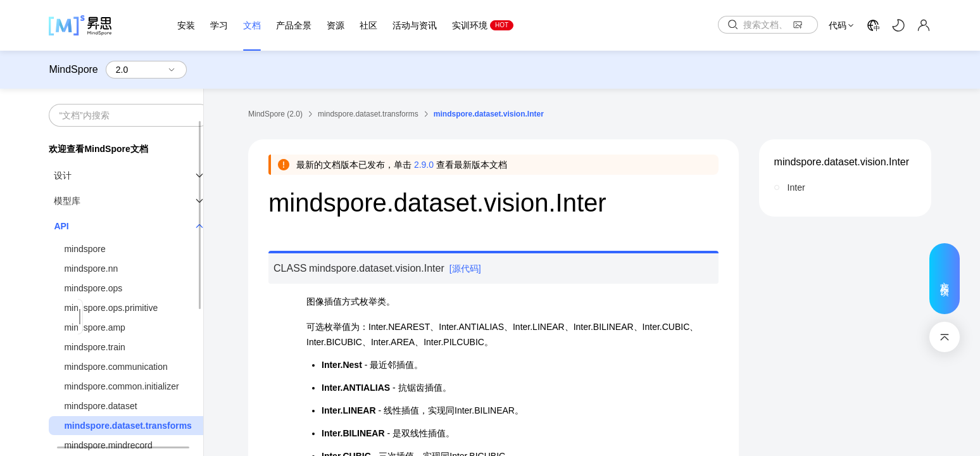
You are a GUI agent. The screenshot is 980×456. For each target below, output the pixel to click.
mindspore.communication (116, 367)
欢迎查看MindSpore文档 (98, 149)
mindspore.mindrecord (108, 445)
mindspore (85, 249)
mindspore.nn (91, 269)
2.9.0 (424, 165)
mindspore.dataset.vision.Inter (842, 162)
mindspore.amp (95, 327)
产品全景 (294, 25)
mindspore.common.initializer (121, 386)
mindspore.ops (93, 288)
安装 (186, 25)
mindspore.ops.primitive (111, 308)
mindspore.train (95, 347)
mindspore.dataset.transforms (128, 426)
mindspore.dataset (100, 406)
